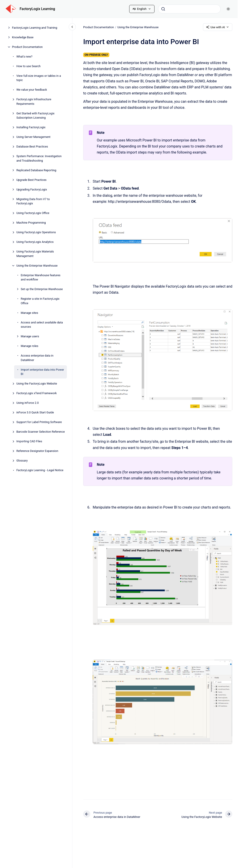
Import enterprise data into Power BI (42, 372)
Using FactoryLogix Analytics (35, 242)
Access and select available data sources (42, 325)
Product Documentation (27, 47)
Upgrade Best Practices (31, 180)
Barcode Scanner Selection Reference (41, 432)
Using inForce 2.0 (27, 403)
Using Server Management (33, 137)
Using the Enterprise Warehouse (37, 266)
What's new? (24, 57)
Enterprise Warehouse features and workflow (41, 277)
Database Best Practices (32, 146)
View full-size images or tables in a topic (39, 78)
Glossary (22, 461)
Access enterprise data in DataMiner (37, 358)
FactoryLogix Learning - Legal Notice (40, 470)
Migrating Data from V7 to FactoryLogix (33, 201)
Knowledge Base (23, 37)
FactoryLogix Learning (37, 9)
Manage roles (30, 346)
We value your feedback (32, 90)
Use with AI (218, 27)
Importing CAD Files (29, 441)
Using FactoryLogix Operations (36, 232)
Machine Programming (31, 223)
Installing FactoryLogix (31, 127)
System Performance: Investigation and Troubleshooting (39, 158)
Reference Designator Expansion (37, 451)
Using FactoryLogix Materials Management (35, 254)
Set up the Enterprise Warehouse (42, 289)
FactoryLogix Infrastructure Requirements (34, 102)
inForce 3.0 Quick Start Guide (35, 412)
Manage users (30, 336)
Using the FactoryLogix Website (37, 384)
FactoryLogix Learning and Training (35, 28)
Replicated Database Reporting (36, 170)
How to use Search (28, 66)
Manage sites (30, 313)
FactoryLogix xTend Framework (37, 393)
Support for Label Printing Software (39, 422)
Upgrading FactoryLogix (32, 189)
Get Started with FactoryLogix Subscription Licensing (35, 116)
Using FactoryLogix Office (33, 213)
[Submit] (163, 9)
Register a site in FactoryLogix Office (40, 301)
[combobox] (189, 9)
